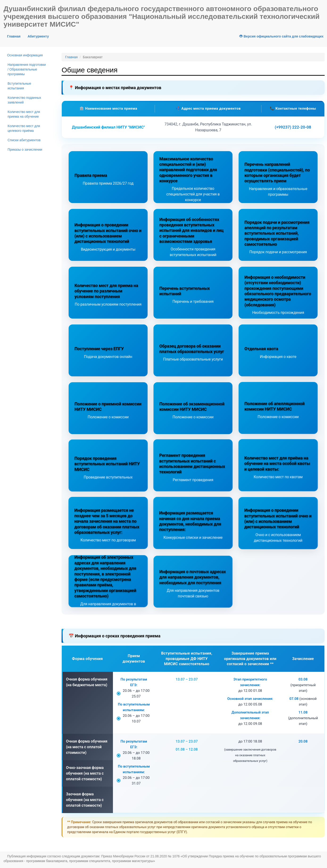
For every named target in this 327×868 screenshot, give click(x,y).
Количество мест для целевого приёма (24, 128)
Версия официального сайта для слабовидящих (281, 36)
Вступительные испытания (19, 86)
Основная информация (25, 55)
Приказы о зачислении (25, 150)
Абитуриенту (38, 36)
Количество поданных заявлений (24, 100)
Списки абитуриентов (24, 140)
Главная (16, 36)
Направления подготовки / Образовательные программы (27, 69)
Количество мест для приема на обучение (24, 114)
